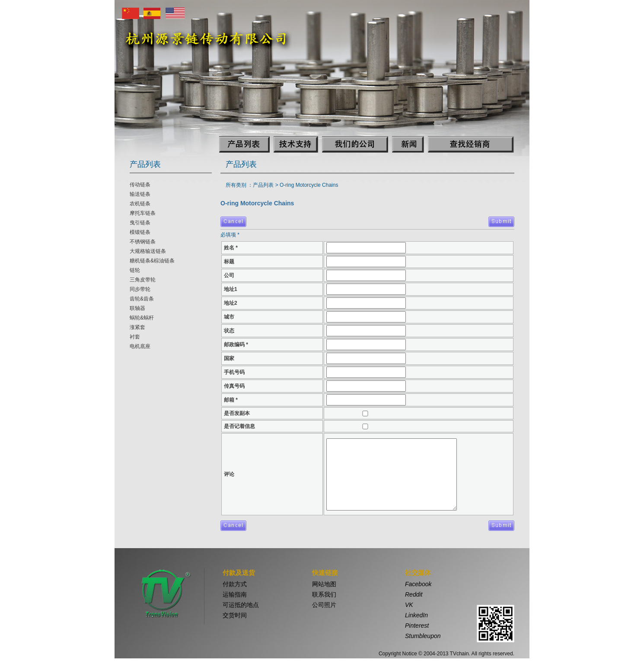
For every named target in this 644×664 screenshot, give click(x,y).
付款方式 (235, 584)
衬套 (135, 337)
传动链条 (140, 185)
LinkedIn (416, 615)
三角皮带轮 (143, 280)
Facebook (418, 584)
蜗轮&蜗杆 (142, 318)
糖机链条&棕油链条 (152, 261)
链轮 (135, 270)
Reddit (414, 594)
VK (409, 605)
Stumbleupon (423, 636)
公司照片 (324, 605)
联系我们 (324, 594)
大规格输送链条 (148, 251)
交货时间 (235, 615)
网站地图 (324, 584)
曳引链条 (140, 223)
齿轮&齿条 (142, 299)
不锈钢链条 (143, 242)
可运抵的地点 (241, 605)
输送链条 (140, 194)
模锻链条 (140, 232)
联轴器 (137, 308)
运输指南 (235, 594)
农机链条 (140, 204)
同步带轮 (140, 289)
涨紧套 (137, 327)
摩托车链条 (143, 213)
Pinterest (417, 626)
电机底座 (140, 346)
